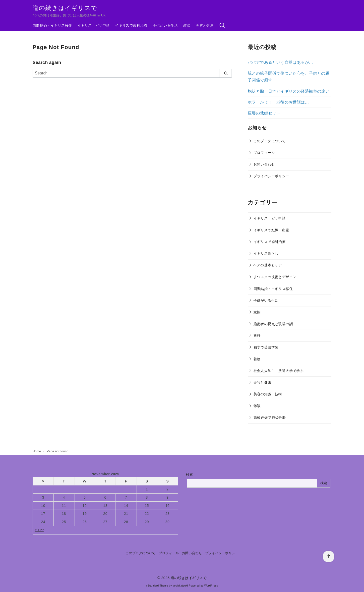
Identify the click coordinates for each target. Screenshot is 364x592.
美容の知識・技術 (268, 394)
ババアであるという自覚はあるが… (280, 62)
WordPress (211, 586)
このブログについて (270, 141)
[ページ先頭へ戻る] (329, 557)
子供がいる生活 (165, 25)
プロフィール (264, 153)
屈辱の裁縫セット (264, 113)
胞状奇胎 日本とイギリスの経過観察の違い (289, 91)
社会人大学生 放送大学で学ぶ (279, 371)
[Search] (132, 73)
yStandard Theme (157, 586)
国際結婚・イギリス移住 (52, 25)
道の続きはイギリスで (65, 8)
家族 (257, 312)
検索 (190, 474)
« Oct (39, 530)
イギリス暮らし (266, 253)
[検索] (222, 25)
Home (37, 451)
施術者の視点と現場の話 (273, 324)
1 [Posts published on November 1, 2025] (147, 489)
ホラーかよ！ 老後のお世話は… (278, 102)
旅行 (257, 336)
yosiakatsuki (180, 586)
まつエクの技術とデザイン (275, 277)
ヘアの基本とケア (268, 265)
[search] (226, 73)
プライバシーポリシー (271, 176)
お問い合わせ (264, 164)
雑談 (187, 25)
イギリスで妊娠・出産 (271, 230)
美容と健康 (205, 25)
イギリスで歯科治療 (131, 25)
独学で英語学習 (266, 347)
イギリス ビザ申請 (94, 25)
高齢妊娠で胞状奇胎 (270, 417)
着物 (257, 359)
